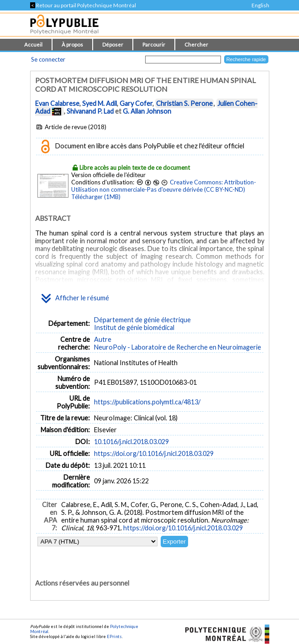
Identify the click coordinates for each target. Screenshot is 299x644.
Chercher (196, 45)
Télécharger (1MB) (96, 197)
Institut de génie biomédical (134, 327)
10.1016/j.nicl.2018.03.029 (131, 442)
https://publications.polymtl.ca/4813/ (147, 402)
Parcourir (154, 45)
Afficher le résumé (75, 298)
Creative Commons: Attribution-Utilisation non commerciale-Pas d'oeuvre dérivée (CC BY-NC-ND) (164, 186)
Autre (103, 339)
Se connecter (48, 59)
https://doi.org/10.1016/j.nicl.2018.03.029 (154, 453)
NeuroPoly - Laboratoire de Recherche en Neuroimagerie (178, 347)
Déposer (113, 45)
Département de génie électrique (142, 320)
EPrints (114, 636)
